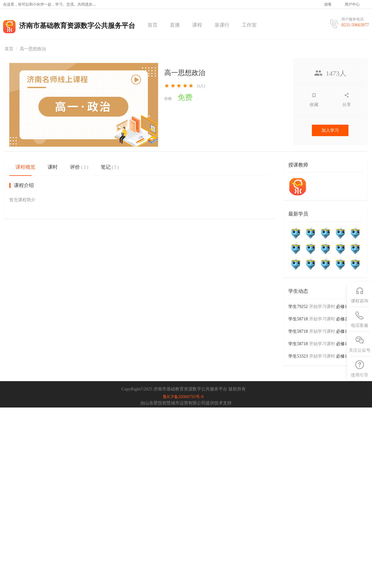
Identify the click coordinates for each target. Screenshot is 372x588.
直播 (175, 25)
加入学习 (330, 130)
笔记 (110, 167)
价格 (168, 99)
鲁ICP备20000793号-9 (183, 397)
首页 (153, 25)
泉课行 (222, 25)
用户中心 (352, 4)
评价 (79, 167)
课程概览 (25, 167)
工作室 (249, 25)
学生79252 (298, 307)
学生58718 (298, 319)
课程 (197, 25)
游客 (328, 4)
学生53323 (298, 356)
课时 (53, 167)
